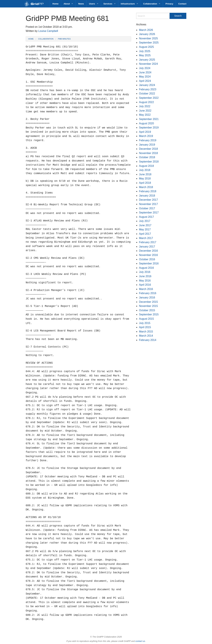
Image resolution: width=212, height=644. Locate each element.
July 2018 (145, 170)
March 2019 (146, 136)
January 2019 (147, 145)
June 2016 (145, 276)
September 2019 (149, 128)
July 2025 (145, 51)
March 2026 (146, 30)
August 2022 (146, 102)
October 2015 (147, 310)
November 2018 (148, 153)
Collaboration (150, 4)
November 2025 (148, 38)
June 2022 (145, 111)
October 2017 (147, 208)
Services (108, 4)
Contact (182, 4)
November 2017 (148, 204)
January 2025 (147, 60)
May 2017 (145, 229)
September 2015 (149, 314)
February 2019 (148, 140)
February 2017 (148, 242)
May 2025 (145, 55)
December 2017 (148, 200)
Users (92, 4)
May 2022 (145, 115)
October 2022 (147, 94)
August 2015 (146, 319)
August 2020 (146, 123)
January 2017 (147, 247)
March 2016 (146, 289)
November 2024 (148, 64)
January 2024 (147, 85)
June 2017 (145, 225)
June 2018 (145, 174)
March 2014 (146, 336)
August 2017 (146, 217)
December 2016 (148, 251)
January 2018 (147, 196)
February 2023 (148, 89)
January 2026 (147, 34)
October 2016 (147, 259)
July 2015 (145, 323)
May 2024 (145, 77)
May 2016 (145, 281)
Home (55, 4)
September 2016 (149, 263)
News (81, 4)
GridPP (38, 4)
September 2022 (149, 98)
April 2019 (145, 132)
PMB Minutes (64, 39)
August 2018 (146, 166)
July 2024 (145, 68)
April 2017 (145, 234)
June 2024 (145, 72)
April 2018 (145, 183)
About (67, 4)
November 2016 (148, 255)
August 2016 (146, 268)
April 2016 (145, 285)
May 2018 (145, 179)
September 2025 (149, 43)
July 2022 (145, 106)
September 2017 (149, 213)
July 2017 (145, 221)
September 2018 (149, 162)
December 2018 (148, 149)
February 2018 (148, 191)
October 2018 (147, 157)
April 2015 (145, 327)
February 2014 (148, 340)
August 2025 (146, 47)
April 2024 (145, 81)
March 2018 (146, 187)
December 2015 (148, 302)
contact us (140, 641)
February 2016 (148, 293)
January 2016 (147, 298)
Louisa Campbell (48, 31)
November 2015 (148, 306)
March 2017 (146, 238)
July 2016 (145, 272)
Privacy (169, 4)
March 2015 (146, 332)
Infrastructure (128, 4)
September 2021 (149, 119)
